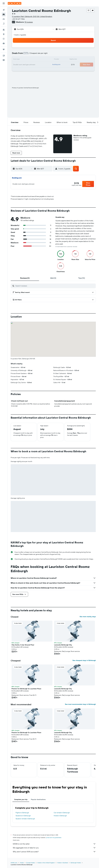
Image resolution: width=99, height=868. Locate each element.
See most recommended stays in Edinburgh (80, 704)
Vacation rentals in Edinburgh (25, 819)
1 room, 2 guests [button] (20, 35)
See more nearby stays (88, 617)
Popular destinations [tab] (38, 799)
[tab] (25, 278)
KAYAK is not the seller (54, 844)
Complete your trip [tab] (21, 799)
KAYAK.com (14, 863)
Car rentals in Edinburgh (62, 813)
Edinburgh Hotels (76, 863)
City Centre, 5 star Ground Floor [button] (23, 645)
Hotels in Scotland (63, 863)
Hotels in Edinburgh (60, 816)
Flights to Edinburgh (22, 813)
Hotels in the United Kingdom (46, 863)
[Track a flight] (4, 39)
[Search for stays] (4, 14)
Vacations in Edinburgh (23, 816)
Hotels (22, 863)
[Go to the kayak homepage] (15, 3)
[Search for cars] (4, 19)
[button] (4, 3)
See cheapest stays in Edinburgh (84, 660)
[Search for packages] (4, 24)
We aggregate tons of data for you (54, 848)
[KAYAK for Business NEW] (4, 43)
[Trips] (4, 49)
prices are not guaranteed (54, 838)
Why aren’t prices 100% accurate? (54, 852)
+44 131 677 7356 (18, 19)
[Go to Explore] (4, 34)
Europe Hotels (31, 863)
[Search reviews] (55, 286)
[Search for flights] (4, 10)
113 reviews (29, 22)
